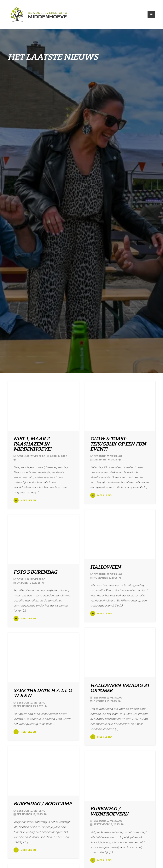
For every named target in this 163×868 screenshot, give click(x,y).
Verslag (39, 456)
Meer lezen (25, 500)
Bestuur (23, 456)
